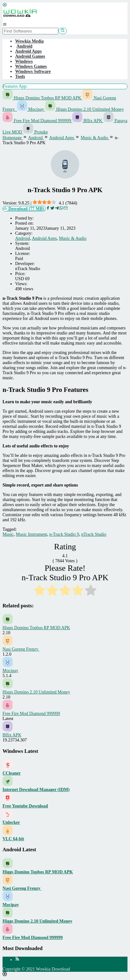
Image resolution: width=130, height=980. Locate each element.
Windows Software (33, 71)
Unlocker (11, 822)
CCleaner (12, 773)
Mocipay (31, 109)
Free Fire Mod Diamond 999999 (37, 121)
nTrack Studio (94, 534)
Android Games (30, 56)
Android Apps (28, 51)
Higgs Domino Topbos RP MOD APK (42, 98)
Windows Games (31, 66)
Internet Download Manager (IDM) (36, 790)
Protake (35, 132)
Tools (20, 77)
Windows (24, 61)
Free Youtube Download (25, 806)
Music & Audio (73, 238)
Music (8, 534)
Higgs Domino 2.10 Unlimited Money (85, 109)
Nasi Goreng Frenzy (21, 649)
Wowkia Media (30, 41)
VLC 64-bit (13, 839)
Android (23, 238)
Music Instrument (31, 534)
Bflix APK (88, 121)
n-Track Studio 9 (64, 534)
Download (24, 209)
